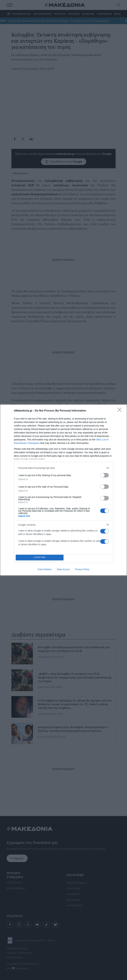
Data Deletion (45, 569)
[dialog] (63, 490)
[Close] (121, 411)
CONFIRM (40, 558)
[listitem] (63, 468)
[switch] (105, 475)
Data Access (63, 569)
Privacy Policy (82, 569)
